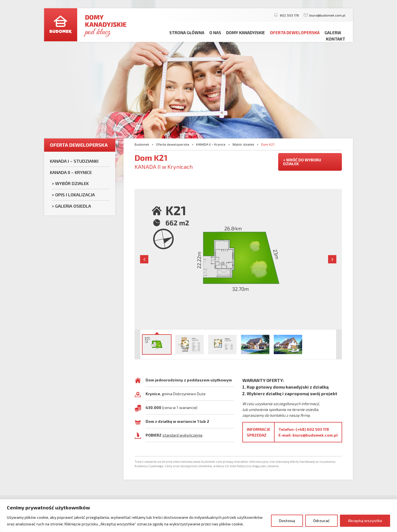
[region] (198, 516)
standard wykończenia (182, 435)
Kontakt (336, 39)
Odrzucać (321, 521)
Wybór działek (72, 183)
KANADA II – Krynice (71, 172)
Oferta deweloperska (295, 33)
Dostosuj (287, 521)
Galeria (333, 33)
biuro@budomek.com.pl (327, 15)
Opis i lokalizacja (75, 195)
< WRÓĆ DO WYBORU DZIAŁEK (302, 162)
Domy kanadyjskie (246, 33)
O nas (215, 33)
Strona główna (187, 33)
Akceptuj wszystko (365, 521)
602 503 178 (289, 15)
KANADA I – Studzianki (74, 161)
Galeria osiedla (73, 206)
